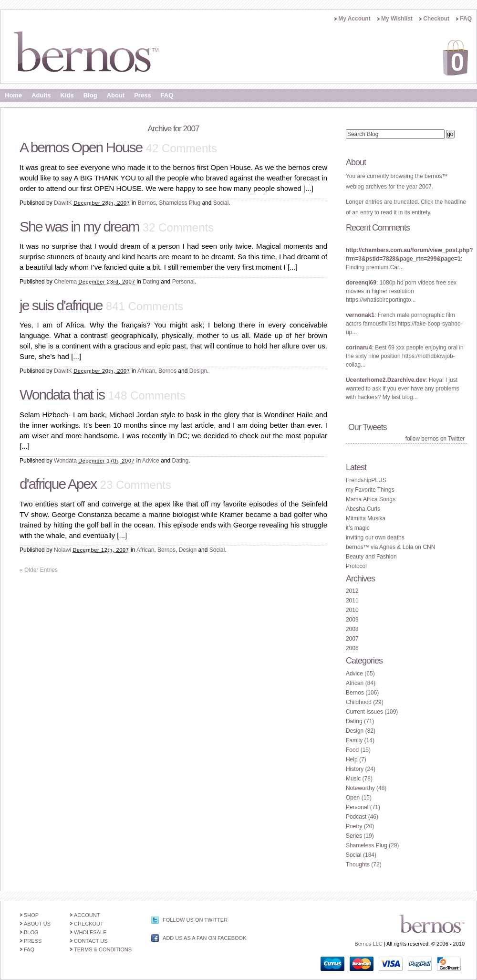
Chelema (65, 282)
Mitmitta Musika (366, 518)
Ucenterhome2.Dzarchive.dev (386, 380)
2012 (352, 591)
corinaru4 (359, 348)
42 (181, 148)
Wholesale (90, 932)
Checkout (436, 19)
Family (354, 740)
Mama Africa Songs (371, 499)
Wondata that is (62, 395)
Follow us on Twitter (195, 920)
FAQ (466, 19)
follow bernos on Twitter (435, 439)
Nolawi (62, 550)
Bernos (147, 203)
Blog (90, 95)
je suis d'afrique (61, 305)
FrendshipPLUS (366, 480)
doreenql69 (361, 283)
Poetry (354, 826)
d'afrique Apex (58, 484)
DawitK (63, 203)
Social (221, 203)
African (146, 371)
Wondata (65, 461)
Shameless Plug (180, 203)
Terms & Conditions (103, 949)
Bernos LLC (369, 944)
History (355, 769)
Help (352, 759)
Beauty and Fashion (371, 557)
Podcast (356, 817)
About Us (37, 924)
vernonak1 (360, 315)
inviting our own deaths (375, 537)
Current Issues (364, 712)
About (116, 95)
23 (136, 485)
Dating (151, 282)
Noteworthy (360, 788)
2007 (352, 639)
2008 (352, 629)
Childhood (359, 702)
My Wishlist (397, 19)
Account (87, 915)
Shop (31, 915)
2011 (352, 601)
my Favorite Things (370, 490)
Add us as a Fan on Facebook (204, 938)
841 (145, 306)
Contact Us (91, 941)
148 (147, 395)
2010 (352, 610)
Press (142, 95)
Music (353, 779)
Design (198, 371)
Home (13, 95)
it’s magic (358, 528)
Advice (151, 461)
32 (178, 227)
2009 (352, 620)
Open (353, 798)
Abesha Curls (363, 509)
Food (352, 750)
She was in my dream (79, 227)
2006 (352, 648)
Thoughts (358, 864)
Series (354, 836)
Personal (183, 282)
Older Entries (39, 570)
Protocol (356, 566)
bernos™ (436, 176)
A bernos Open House (81, 147)
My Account (354, 19)
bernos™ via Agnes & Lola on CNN (390, 547)
